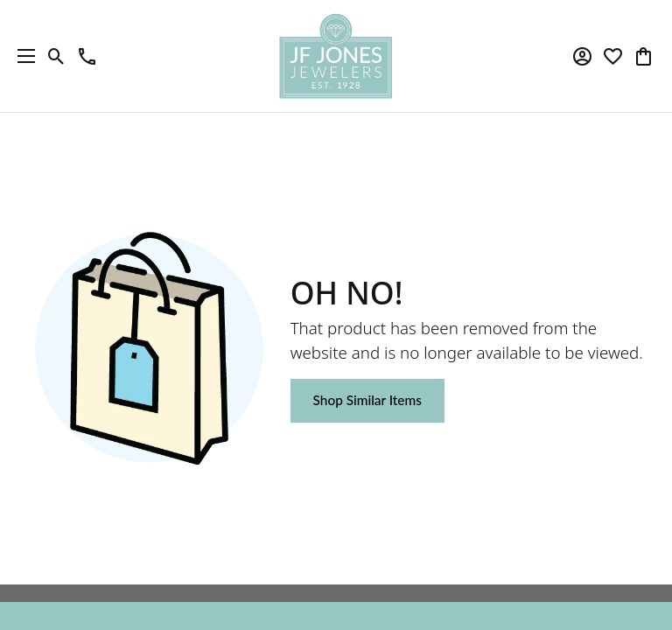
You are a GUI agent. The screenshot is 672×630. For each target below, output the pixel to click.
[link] (87, 56)
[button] (56, 56)
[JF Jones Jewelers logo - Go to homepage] (336, 56)
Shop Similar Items (367, 400)
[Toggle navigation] (22, 56)
